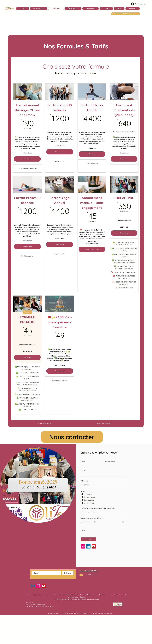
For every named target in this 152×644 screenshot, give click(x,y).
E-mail (83, 470)
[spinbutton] (88, 530)
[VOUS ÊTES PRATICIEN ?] (126, 14)
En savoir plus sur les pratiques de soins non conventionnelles (77, 599)
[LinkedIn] (88, 546)
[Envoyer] (89, 539)
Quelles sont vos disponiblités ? (92, 518)
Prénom (83, 461)
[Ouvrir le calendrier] (123, 522)
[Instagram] (83, 546)
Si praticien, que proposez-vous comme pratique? (98, 508)
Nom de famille (110, 461)
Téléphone (84, 481)
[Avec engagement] (46, 423)
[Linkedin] (33, 586)
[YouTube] (94, 546)
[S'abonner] (68, 573)
